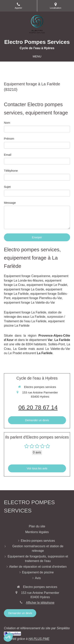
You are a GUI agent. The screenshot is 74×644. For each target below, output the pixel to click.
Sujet (7, 187)
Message (10, 203)
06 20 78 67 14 (38, 407)
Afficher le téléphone (40, 603)
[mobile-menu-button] (37, 56)
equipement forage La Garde (24, 289)
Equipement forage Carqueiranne (27, 276)
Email (8, 155)
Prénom (9, 139)
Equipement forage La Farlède (25, 312)
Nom (7, 123)
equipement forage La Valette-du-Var (29, 303)
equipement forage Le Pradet (47, 285)
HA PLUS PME (39, 639)
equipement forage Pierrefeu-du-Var (37, 298)
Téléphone (11, 171)
